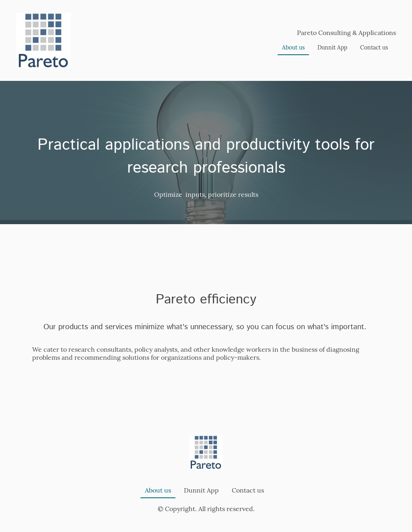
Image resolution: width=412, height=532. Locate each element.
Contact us (374, 47)
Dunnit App (332, 47)
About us (293, 47)
